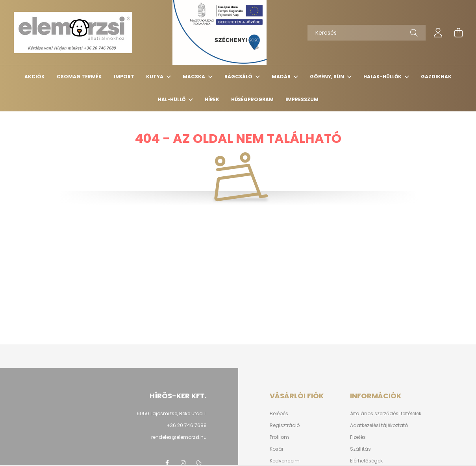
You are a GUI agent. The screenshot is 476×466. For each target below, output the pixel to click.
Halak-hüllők (383, 77)
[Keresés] (367, 33)
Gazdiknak (436, 77)
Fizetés (358, 437)
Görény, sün (328, 77)
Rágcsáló (239, 77)
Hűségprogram (252, 99)
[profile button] (438, 33)
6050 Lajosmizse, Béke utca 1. (172, 413)
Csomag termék (79, 77)
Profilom (279, 437)
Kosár (277, 449)
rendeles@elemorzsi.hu (179, 437)
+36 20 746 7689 (187, 425)
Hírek (212, 99)
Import (124, 77)
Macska (194, 77)
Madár (282, 77)
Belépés (279, 414)
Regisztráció (285, 425)
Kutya (155, 77)
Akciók (35, 77)
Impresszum (302, 99)
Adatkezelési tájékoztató (379, 425)
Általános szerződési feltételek (386, 414)
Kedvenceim (285, 461)
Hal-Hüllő (172, 99)
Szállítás (360, 449)
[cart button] (459, 33)
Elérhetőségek (366, 461)
